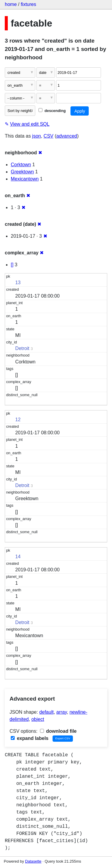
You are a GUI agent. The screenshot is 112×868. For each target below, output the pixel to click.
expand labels (30, 738)
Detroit (22, 348)
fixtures (28, 4)
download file (58, 731)
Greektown (22, 172)
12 (18, 420)
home (11, 4)
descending (52, 111)
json (37, 136)
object (38, 719)
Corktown (21, 165)
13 (18, 283)
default (47, 712)
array (62, 712)
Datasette (33, 861)
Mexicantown (25, 179)
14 (18, 557)
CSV (49, 136)
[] (12, 265)
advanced (67, 136)
